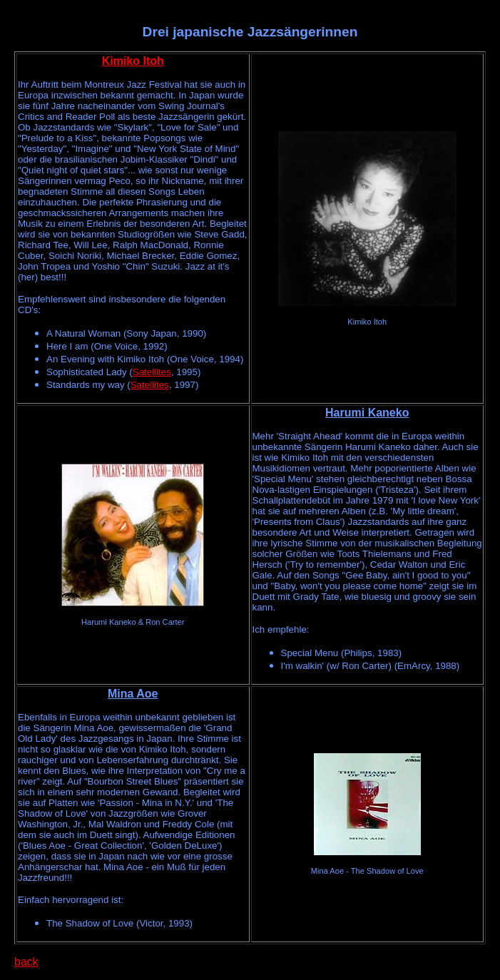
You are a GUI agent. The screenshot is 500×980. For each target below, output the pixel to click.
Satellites (152, 372)
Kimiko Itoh (133, 61)
